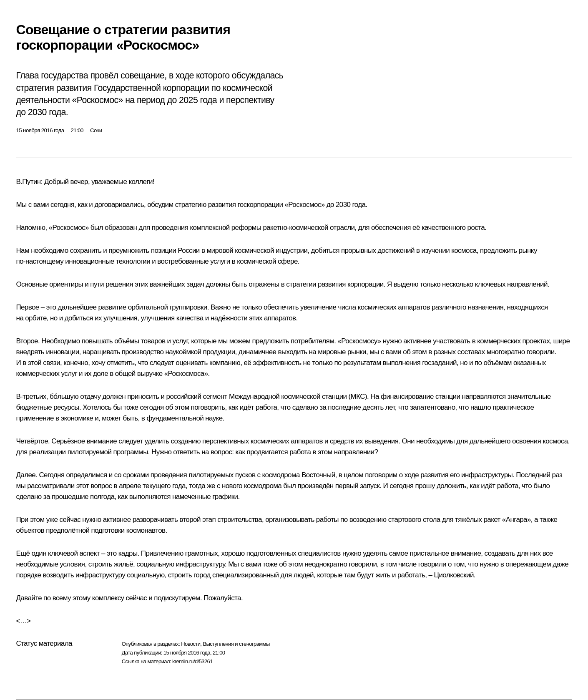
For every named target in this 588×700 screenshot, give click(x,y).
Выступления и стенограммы (236, 644)
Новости (191, 644)
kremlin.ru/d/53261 (192, 661)
